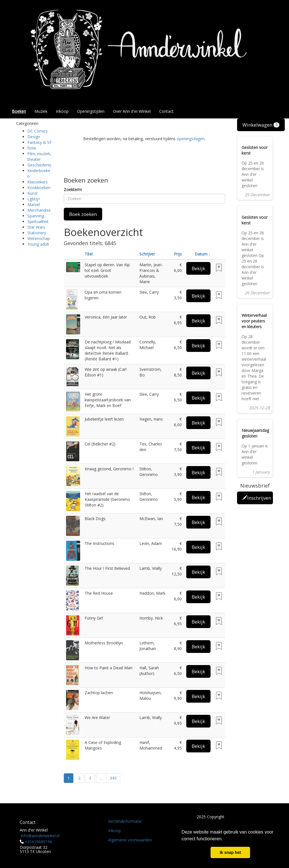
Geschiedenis (39, 165)
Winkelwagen (261, 125)
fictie (32, 148)
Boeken (19, 111)
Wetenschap (39, 238)
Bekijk (198, 268)
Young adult (38, 244)
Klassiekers (38, 182)
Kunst (33, 193)
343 (113, 778)
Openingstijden (91, 111)
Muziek (41, 111)
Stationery (37, 233)
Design (34, 137)
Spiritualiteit (38, 221)
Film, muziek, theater (39, 156)
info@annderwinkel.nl (40, 836)
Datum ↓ (203, 254)
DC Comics (38, 131)
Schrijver (147, 254)
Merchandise (39, 210)
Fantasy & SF (40, 142)
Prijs (178, 254)
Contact (166, 111)
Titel (89, 254)
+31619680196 (39, 842)
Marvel (34, 204)
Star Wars (36, 227)
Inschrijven (257, 498)
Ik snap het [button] (230, 852)
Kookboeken (39, 188)
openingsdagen (191, 139)
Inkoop (62, 111)
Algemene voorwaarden (130, 840)
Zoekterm (73, 190)
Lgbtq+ (34, 199)
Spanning (36, 216)
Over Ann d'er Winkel (132, 111)
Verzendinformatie (125, 821)
